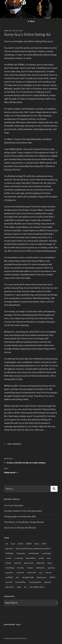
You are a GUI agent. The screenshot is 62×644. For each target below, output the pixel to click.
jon (21, 31)
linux (50, 563)
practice (9, 573)
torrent (9, 582)
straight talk (28, 577)
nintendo (40, 568)
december (31, 558)
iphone (18, 563)
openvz (51, 568)
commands (33, 553)
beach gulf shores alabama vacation (33, 549)
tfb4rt (52, 577)
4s (7, 544)
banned (9, 549)
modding (10, 568)
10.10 (21, 544)
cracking (19, 558)
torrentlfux (21, 582)
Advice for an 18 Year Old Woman (20, 528)
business (21, 553)
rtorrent (20, 573)
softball (9, 577)
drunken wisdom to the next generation (23, 511)
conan (8, 558)
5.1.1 (13, 544)
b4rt (44, 544)
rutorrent (32, 573)
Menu (31, 21)
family (8, 563)
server (48, 573)
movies (21, 568)
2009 (29, 544)
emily (41, 558)
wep (19, 587)
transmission (35, 582)
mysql (30, 568)
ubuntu (48, 582)
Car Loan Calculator (14, 505)
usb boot (10, 587)
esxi (49, 558)
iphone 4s (29, 563)
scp (41, 573)
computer (47, 553)
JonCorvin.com (18, 8)
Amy (37, 544)
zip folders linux (37, 587)
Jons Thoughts (14, 444)
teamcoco (42, 577)
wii (25, 587)
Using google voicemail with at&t (20, 516)
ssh (17, 577)
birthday (10, 553)
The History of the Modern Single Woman (24, 522)
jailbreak (41, 563)
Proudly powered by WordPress (15, 638)
